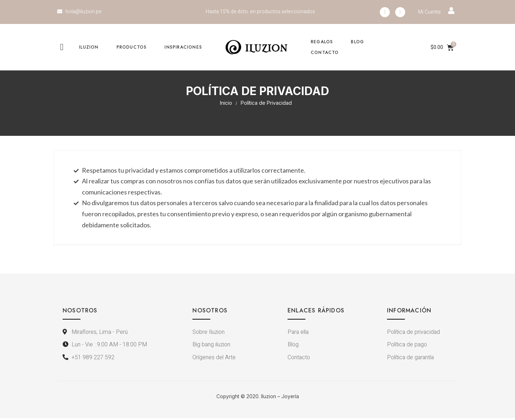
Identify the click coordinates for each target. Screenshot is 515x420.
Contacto (325, 53)
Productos (132, 47)
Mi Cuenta (429, 12)
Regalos (322, 42)
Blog (357, 42)
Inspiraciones (183, 47)
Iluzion (89, 47)
